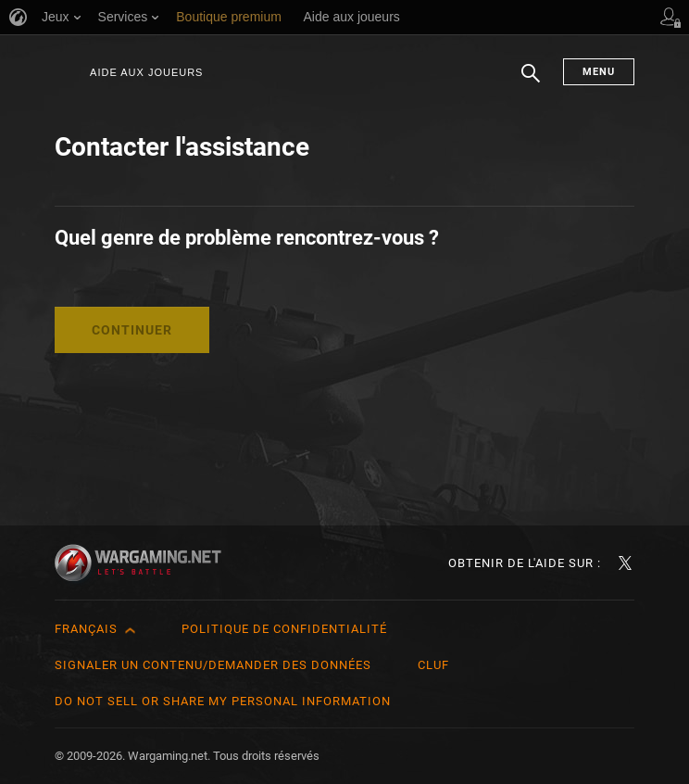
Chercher (531, 82)
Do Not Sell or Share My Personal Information (223, 701)
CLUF (433, 665)
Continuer (132, 330)
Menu (599, 72)
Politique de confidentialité (284, 629)
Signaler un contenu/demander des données (213, 665)
